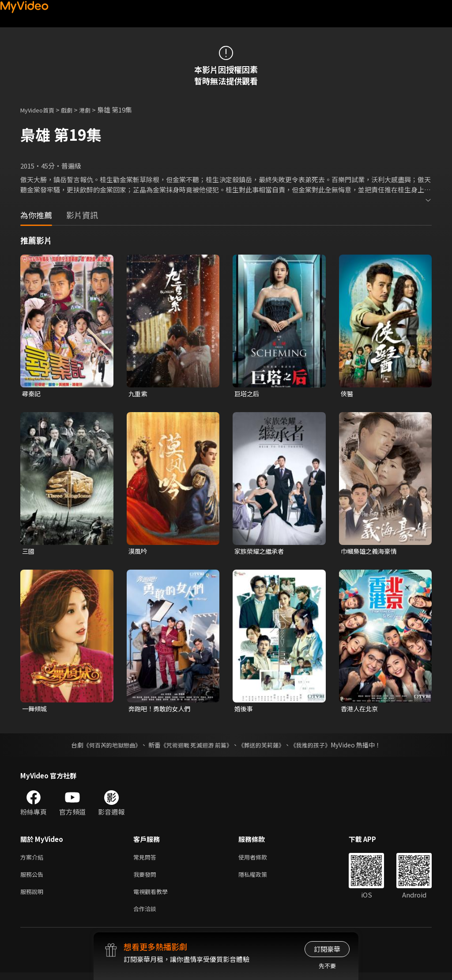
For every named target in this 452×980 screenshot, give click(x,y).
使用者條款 (260, 860)
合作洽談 (147, 915)
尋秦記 (32, 394)
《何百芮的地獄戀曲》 (106, 747)
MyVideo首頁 (40, 110)
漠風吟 (138, 552)
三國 (29, 552)
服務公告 (34, 878)
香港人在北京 (361, 710)
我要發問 (147, 878)
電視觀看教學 (153, 897)
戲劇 (74, 110)
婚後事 (244, 710)
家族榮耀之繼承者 (261, 552)
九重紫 (138, 394)
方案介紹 (34, 860)
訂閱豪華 (327, 949)
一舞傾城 (35, 710)
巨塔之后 (248, 394)
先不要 (327, 966)
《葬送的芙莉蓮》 (265, 747)
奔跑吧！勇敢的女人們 (162, 710)
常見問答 (147, 860)
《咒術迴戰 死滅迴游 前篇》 (196, 747)
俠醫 (347, 394)
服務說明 (34, 897)
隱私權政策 (260, 878)
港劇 (94, 110)
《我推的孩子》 (317, 747)
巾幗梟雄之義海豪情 (371, 552)
